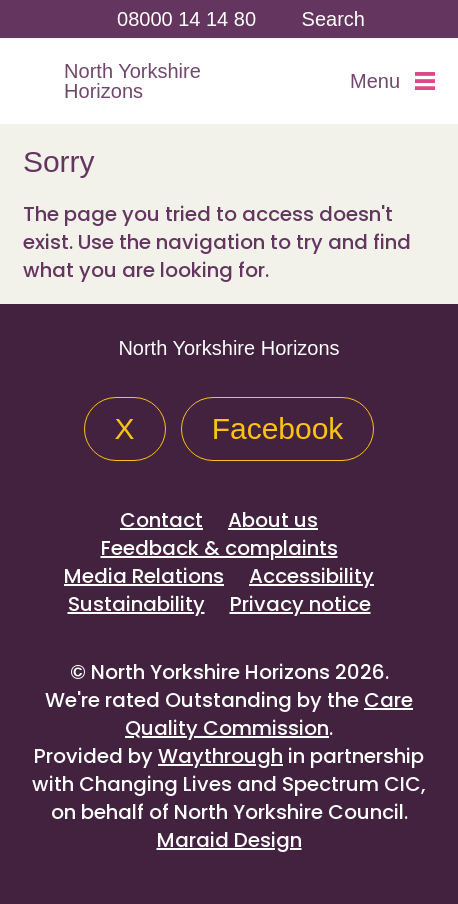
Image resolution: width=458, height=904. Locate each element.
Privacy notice (300, 604)
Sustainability (136, 604)
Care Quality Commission (269, 714)
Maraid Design (229, 840)
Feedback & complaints (219, 548)
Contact (161, 520)
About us (273, 520)
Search (333, 19)
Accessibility (311, 576)
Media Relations (144, 576)
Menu (392, 81)
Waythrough (220, 756)
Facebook (278, 428)
